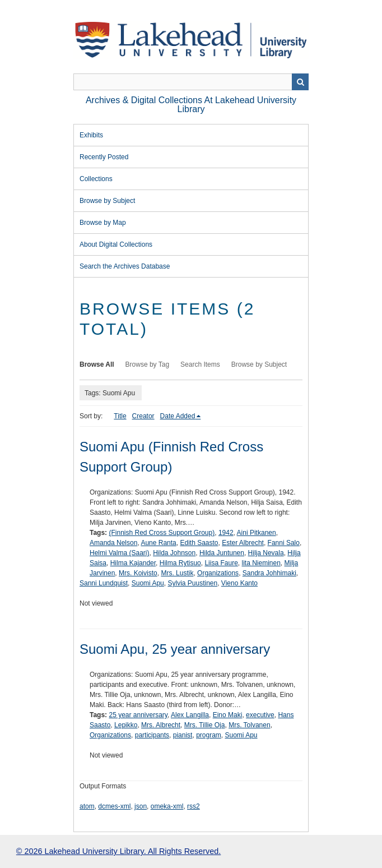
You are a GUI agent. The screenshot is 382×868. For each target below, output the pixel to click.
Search (300, 82)
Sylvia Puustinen (192, 583)
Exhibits (91, 135)
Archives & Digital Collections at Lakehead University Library (191, 105)
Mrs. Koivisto (138, 573)
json (141, 806)
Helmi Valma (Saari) (119, 553)
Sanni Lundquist (104, 583)
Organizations (218, 573)
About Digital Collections (116, 244)
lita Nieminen (261, 563)
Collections (96, 179)
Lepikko (126, 725)
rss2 (194, 806)
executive (260, 715)
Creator (143, 416)
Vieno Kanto (239, 583)
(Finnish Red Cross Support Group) (162, 533)
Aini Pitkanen (257, 533)
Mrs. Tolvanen (249, 725)
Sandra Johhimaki (269, 573)
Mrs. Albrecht (161, 725)
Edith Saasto (199, 543)
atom (87, 806)
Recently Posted (104, 157)
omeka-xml (167, 806)
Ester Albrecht (243, 543)
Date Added (178, 416)
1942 (226, 533)
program (209, 735)
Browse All (97, 364)
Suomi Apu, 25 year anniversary (175, 649)
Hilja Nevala (266, 553)
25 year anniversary (138, 715)
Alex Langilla (190, 715)
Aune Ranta (158, 543)
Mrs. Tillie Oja (205, 725)
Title (120, 416)
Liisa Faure (221, 563)
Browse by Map (103, 223)
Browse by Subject (107, 201)
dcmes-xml (114, 806)
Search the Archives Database (125, 266)
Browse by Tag (148, 364)
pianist (183, 735)
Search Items (200, 364)
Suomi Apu (148, 583)
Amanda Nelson (113, 543)
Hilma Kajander (133, 563)
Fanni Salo (284, 543)
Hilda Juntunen (222, 553)
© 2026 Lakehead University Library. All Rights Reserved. (118, 851)
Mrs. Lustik (177, 573)
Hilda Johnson (174, 553)
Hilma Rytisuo (180, 563)
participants (152, 735)
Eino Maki (228, 715)
